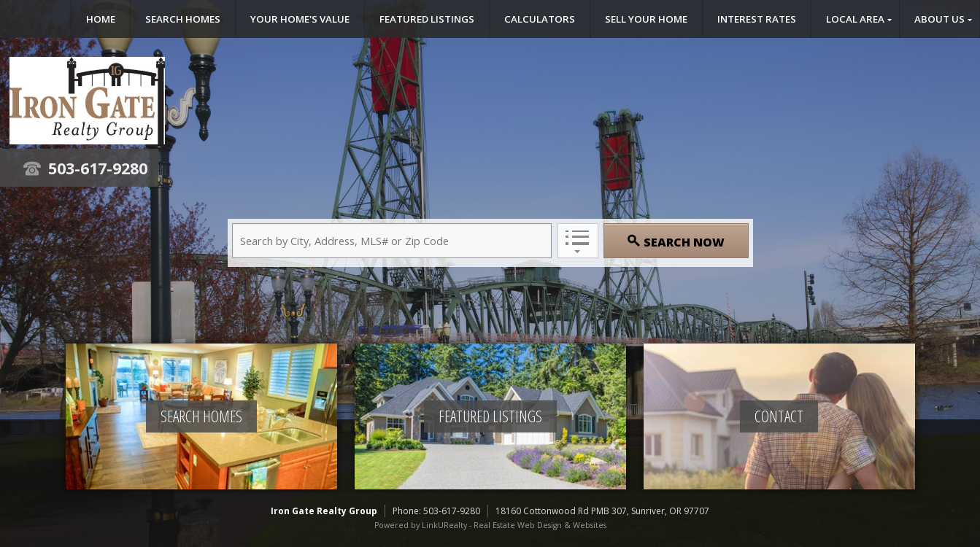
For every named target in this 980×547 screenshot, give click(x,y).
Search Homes (183, 19)
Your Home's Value (300, 19)
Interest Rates (757, 19)
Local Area (855, 19)
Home (101, 19)
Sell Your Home (646, 19)
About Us (940, 19)
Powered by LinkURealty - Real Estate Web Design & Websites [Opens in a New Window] (490, 525)
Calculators (540, 19)
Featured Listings (427, 19)
